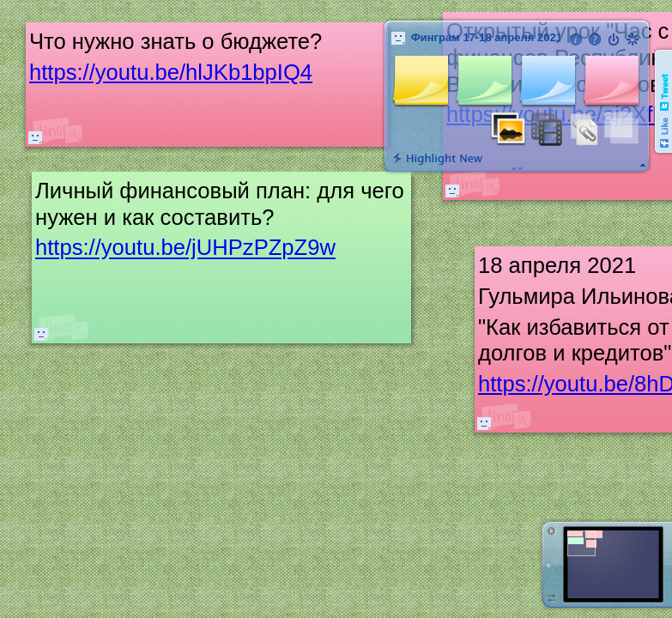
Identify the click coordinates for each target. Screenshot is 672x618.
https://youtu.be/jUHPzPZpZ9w (185, 248)
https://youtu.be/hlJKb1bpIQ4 (171, 72)
